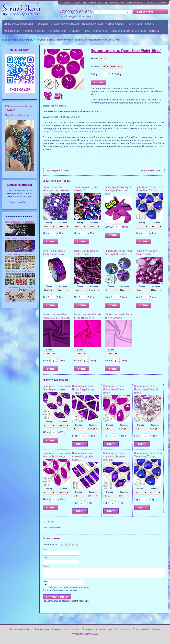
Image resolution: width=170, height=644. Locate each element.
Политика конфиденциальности (97, 631)
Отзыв (46, 566)
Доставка (150, 3)
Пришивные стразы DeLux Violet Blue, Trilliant (150, 189)
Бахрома (150, 24)
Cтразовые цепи (57, 31)
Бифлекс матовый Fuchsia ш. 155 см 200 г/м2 (87, 316)
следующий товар (152, 170)
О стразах (65, 3)
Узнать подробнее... (20, 202)
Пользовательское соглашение (66, 631)
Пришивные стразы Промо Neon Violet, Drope (114, 389)
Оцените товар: (50, 544)
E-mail (46, 558)
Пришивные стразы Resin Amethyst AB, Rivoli (118, 252)
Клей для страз (12, 31)
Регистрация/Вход (141, 631)
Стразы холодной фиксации (19, 24)
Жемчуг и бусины (115, 24)
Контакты (162, 3)
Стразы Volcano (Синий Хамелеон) (86, 189)
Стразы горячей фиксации (65, 24)
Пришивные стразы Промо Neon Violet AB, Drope (147, 389)
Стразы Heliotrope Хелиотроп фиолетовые (56, 189)
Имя (45, 549)
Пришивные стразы (93, 24)
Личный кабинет (135, 3)
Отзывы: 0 (48, 521)
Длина (49, 350)
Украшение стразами (114, 3)
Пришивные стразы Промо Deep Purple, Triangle (83, 389)
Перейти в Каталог (17, 115)
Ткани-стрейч (134, 24)
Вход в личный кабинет (20, 631)
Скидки (76, 3)
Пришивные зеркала (34, 31)
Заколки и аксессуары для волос (129, 31)
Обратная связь (41, 631)
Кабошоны (42, 24)
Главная (6, 40)
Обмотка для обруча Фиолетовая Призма (54, 252)
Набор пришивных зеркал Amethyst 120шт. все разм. (118, 190)
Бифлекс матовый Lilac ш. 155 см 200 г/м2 (118, 316)
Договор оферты (122, 631)
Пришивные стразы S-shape (20, 271)
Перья (87, 31)
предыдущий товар (56, 170)
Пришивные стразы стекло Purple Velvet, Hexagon (115, 456)
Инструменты (101, 31)
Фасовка (95, 66)
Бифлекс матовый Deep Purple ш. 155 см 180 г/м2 (56, 316)
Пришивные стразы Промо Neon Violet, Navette (57, 455)
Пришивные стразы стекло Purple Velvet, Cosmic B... (84, 456)
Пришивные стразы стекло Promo (53, 40)
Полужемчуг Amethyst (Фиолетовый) (148, 252)
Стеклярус (75, 31)
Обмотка (154, 31)
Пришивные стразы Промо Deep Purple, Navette (57, 388)
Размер (94, 58)
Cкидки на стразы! (19, 185)
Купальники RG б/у (92, 3)
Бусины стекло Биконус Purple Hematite (86, 252)
